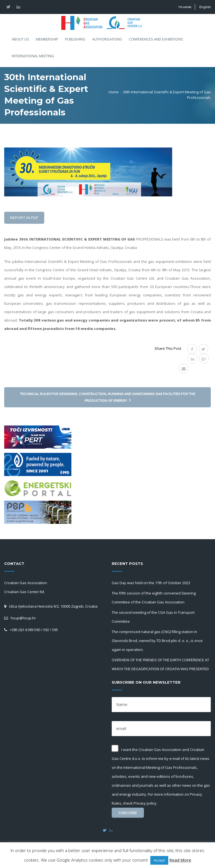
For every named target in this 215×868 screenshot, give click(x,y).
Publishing (75, 39)
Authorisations (107, 39)
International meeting (33, 56)
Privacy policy (145, 803)
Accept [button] (159, 860)
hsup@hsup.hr (23, 618)
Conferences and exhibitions (156, 39)
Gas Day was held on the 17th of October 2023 (151, 583)
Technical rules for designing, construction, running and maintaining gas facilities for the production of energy (107, 397)
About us (20, 39)
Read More (180, 860)
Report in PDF (24, 218)
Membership (47, 39)
